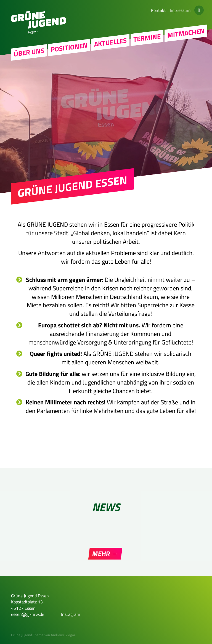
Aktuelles (110, 42)
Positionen (69, 47)
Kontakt (158, 10)
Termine (147, 38)
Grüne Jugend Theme (27, 635)
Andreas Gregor (63, 635)
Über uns (29, 52)
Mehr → (105, 553)
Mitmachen (186, 33)
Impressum (180, 10)
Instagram (71, 614)
